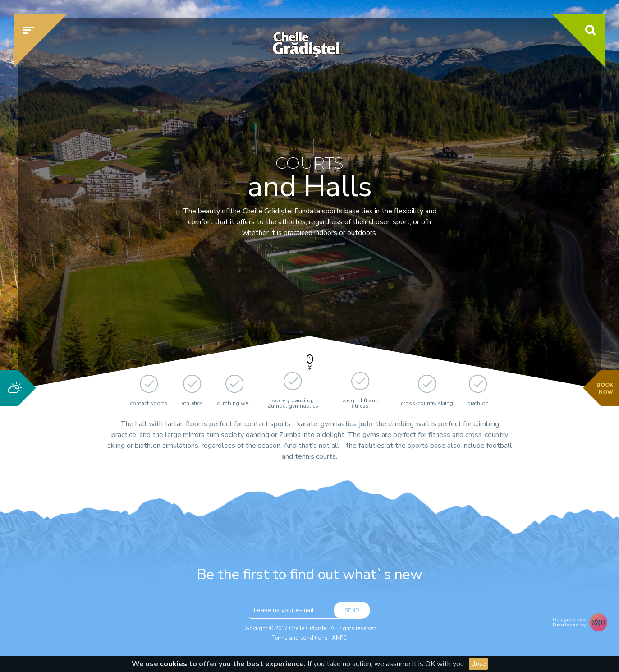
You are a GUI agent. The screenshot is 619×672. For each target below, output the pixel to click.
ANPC (339, 638)
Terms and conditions (300, 638)
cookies (174, 664)
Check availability (473, 296)
